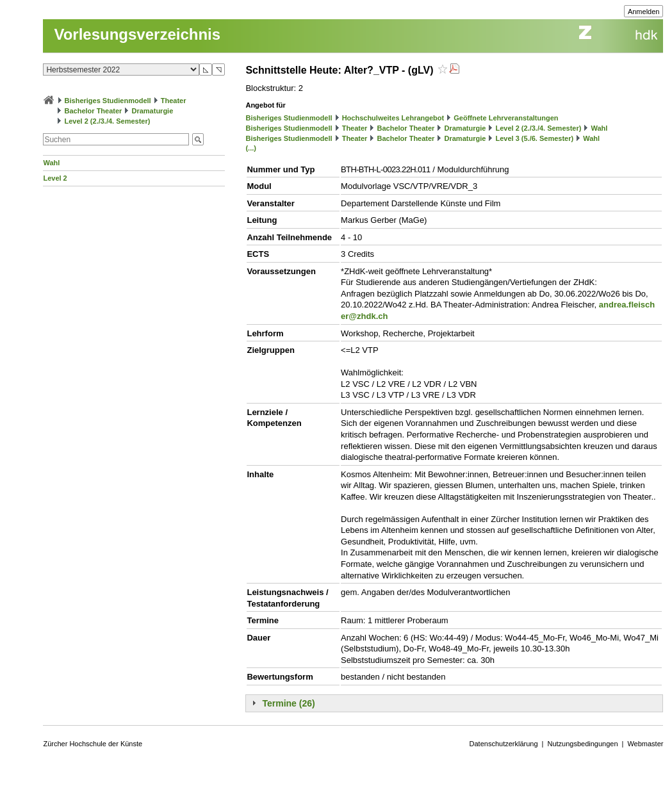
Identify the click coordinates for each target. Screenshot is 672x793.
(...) (251, 148)
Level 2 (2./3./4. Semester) (108, 121)
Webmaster (645, 744)
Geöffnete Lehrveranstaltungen (506, 118)
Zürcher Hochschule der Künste (93, 744)
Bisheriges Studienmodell (108, 101)
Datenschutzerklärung (504, 744)
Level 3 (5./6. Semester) (534, 138)
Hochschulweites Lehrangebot (393, 118)
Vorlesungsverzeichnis (137, 34)
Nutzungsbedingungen (582, 744)
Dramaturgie (153, 111)
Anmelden (644, 12)
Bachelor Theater (94, 111)
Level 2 (55, 178)
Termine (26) (288, 703)
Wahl (51, 163)
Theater (174, 101)
